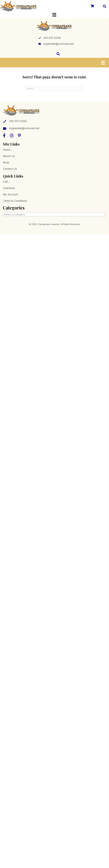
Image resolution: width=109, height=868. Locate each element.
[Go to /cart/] (92, 6)
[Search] (55, 88)
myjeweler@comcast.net (58, 44)
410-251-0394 (52, 38)
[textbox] (54, 214)
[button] (4, 135)
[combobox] (54, 214)
